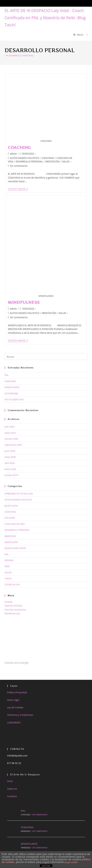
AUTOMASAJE (11, 393)
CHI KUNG (10, 518)
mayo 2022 (10, 433)
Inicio (10, 781)
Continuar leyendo (18, 189)
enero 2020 (10, 469)
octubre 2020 (11, 439)
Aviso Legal (13, 700)
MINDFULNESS (24, 302)
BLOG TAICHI (11, 506)
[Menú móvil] (79, 35)
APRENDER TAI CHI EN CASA (19, 494)
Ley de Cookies (15, 707)
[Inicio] (5, 56)
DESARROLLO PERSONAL (21, 56)
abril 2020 (10, 463)
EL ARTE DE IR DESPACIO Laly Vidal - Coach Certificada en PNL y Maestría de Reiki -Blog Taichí (45, 18)
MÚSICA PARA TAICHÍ (15, 548)
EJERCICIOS (10, 536)
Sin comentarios (19, 166)
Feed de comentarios (15, 610)
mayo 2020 (10, 457)
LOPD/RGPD (14, 723)
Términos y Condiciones (20, 715)
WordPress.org (12, 613)
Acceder (9, 602)
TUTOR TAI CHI (12, 585)
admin (13, 154)
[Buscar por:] (86, 35)
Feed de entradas (13, 606)
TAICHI (8, 578)
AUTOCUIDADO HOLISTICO (25, 158)
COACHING (19, 147)
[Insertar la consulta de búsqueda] (46, 357)
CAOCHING (48, 158)
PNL (7, 375)
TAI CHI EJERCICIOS (14, 399)
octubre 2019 (11, 475)
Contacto (12, 796)
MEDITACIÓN (52, 161)
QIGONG (9, 560)
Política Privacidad (17, 692)
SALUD (66, 161)
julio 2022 (10, 427)
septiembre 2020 (13, 445)
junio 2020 (10, 451)
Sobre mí (12, 789)
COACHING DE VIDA (15, 524)
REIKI (7, 566)
